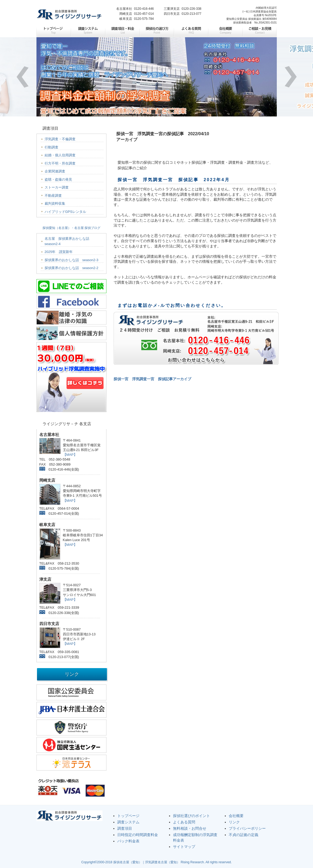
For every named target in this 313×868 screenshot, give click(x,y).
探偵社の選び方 (157, 31)
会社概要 (225, 31)
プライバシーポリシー (247, 828)
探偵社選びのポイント (191, 816)
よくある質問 (191, 31)
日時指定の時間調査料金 (138, 835)
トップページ (54, 31)
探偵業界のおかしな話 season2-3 (72, 260)
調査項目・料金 (122, 31)
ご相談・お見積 (260, 31)
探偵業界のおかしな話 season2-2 (72, 268)
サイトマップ (184, 847)
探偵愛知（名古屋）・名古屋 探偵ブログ (71, 228)
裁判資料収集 (55, 203)
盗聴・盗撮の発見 (58, 179)
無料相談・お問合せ (190, 828)
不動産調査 (53, 196)
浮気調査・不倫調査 (60, 139)
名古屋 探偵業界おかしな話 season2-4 (69, 241)
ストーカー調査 (57, 187)
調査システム (88, 31)
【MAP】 (70, 455)
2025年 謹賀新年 (59, 252)
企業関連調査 (55, 171)
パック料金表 (128, 841)
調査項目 (125, 828)
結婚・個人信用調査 (60, 155)
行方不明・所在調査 (60, 163)
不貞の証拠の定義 (244, 835)
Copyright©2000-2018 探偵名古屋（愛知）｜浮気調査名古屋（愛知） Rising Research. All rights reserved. (157, 862)
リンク (234, 822)
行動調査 (52, 147)
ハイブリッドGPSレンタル (65, 212)
